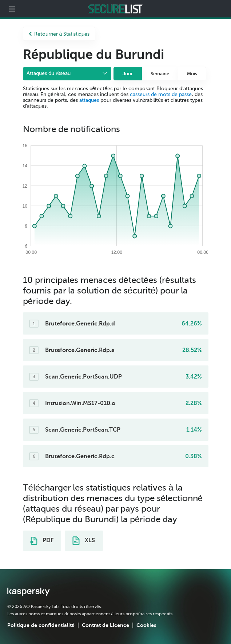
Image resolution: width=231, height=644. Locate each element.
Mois (192, 74)
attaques (89, 100)
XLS (84, 541)
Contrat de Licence (105, 625)
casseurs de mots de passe (161, 94)
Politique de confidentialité (41, 625)
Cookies (146, 625)
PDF (42, 541)
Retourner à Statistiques (59, 34)
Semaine (160, 74)
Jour (128, 74)
